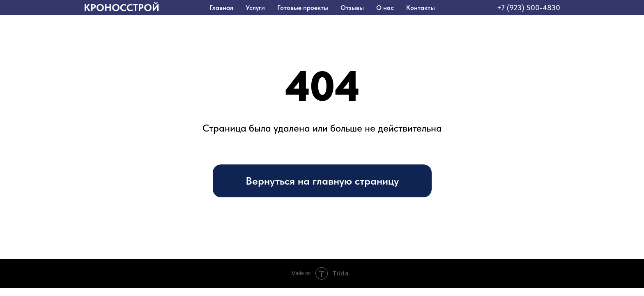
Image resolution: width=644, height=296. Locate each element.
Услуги (255, 8)
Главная (221, 8)
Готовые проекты (303, 8)
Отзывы (352, 8)
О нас (385, 8)
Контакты (421, 8)
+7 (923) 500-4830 (529, 8)
